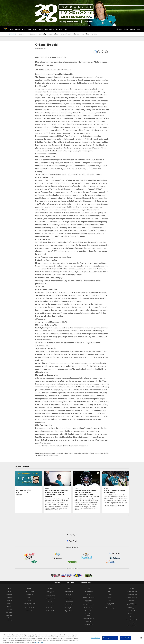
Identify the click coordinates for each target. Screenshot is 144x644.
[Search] (118, 29)
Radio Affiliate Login (110, 608)
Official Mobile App (132, 591)
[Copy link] (106, 52)
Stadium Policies (51, 611)
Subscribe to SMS (132, 611)
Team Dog (9, 620)
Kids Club (89, 621)
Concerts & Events (51, 599)
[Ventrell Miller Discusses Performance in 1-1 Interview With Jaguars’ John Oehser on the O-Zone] (87, 492)
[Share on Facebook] (95, 53)
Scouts (9, 606)
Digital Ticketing (69, 611)
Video (110, 597)
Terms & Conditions (132, 626)
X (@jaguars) (132, 600)
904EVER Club (89, 624)
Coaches (9, 603)
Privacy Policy (132, 623)
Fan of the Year (89, 611)
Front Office (9, 609)
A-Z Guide (51, 602)
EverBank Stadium (51, 608)
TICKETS (69, 588)
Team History (9, 612)
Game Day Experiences (89, 605)
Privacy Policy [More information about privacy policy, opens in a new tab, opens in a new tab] (39, 642)
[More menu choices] (69, 29)
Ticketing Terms (69, 608)
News (110, 591)
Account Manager (69, 591)
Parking (30, 597)
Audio (110, 600)
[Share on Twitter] (99, 53)
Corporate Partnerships (132, 620)
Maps (30, 600)
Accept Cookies (125, 638)
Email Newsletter (132, 614)
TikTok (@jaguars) (132, 608)
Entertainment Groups (89, 597)
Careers (132, 617)
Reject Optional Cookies (110, 638)
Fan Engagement (89, 591)
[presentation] (129, 515)
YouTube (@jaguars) (132, 594)
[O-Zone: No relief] (28, 484)
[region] (72, 638)
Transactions (9, 594)
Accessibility (51, 605)
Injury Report (9, 597)
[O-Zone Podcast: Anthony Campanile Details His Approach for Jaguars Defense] (57, 492)
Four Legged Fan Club (89, 618)
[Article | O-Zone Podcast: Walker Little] (116, 490)
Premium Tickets (69, 605)
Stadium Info (30, 594)
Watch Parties (30, 611)
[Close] (141, 638)
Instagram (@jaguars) (132, 597)
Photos (110, 594)
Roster (9, 591)
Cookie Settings (95, 638)
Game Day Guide (30, 591)
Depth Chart (9, 600)
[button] (70, 515)
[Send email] (102, 53)
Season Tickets (69, 599)
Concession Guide (30, 608)
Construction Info (51, 596)
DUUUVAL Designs (89, 608)
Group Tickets (69, 602)
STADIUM (51, 588)
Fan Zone (89, 594)
